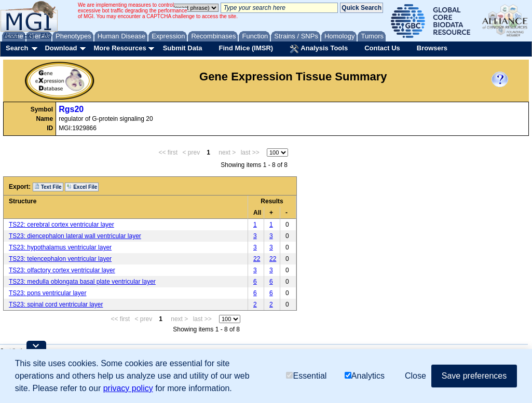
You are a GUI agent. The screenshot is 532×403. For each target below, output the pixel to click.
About (11, 35)
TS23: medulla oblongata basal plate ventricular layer (82, 282)
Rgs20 (71, 109)
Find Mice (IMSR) (246, 48)
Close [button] (415, 376)
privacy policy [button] (128, 388)
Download (61, 48)
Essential (306, 376)
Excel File (82, 187)
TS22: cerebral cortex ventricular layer (62, 225)
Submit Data (183, 48)
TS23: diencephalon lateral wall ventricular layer (75, 236)
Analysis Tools (319, 49)
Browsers (432, 48)
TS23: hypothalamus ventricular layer (60, 247)
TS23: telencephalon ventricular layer (60, 259)
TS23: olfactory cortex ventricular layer (62, 270)
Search (17, 48)
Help (29, 35)
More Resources (120, 48)
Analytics (365, 376)
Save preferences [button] (474, 376)
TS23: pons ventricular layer (47, 293)
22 (257, 259)
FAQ (46, 35)
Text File (48, 187)
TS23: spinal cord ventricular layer (56, 304)
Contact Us (382, 48)
